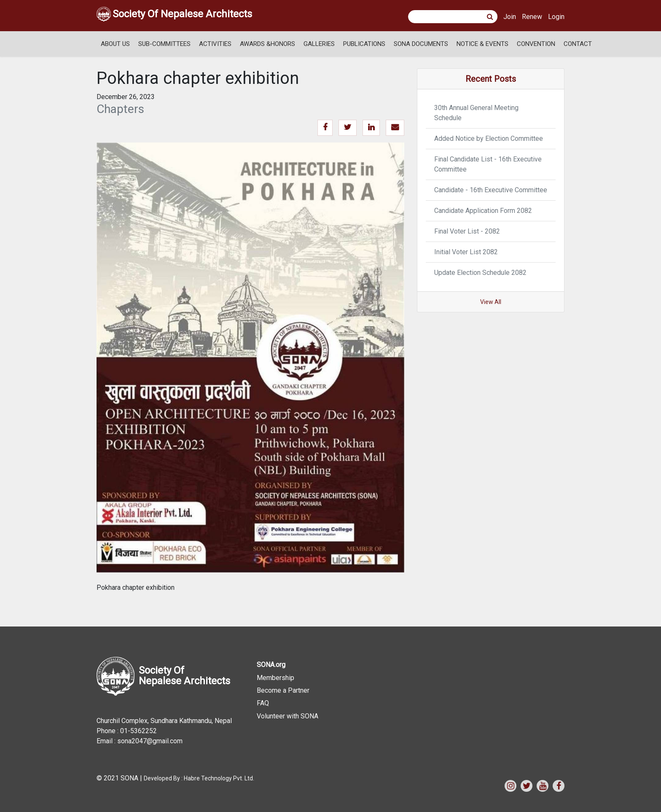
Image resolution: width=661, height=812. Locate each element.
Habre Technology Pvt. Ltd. (219, 778)
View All (491, 302)
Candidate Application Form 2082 (483, 211)
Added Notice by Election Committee (489, 138)
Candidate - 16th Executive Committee (491, 190)
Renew (532, 17)
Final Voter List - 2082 (467, 231)
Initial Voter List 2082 (466, 252)
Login (556, 17)
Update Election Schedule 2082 (480, 273)
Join (510, 17)
